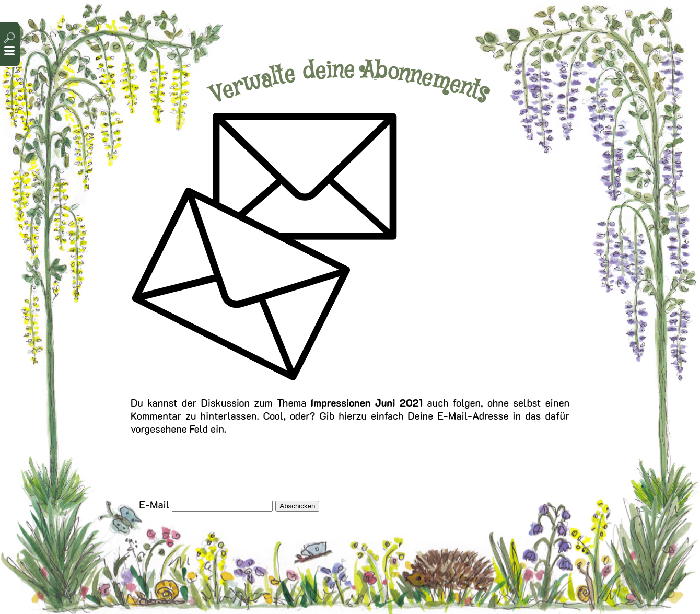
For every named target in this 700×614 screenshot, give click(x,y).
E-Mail (154, 505)
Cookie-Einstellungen (407, 576)
